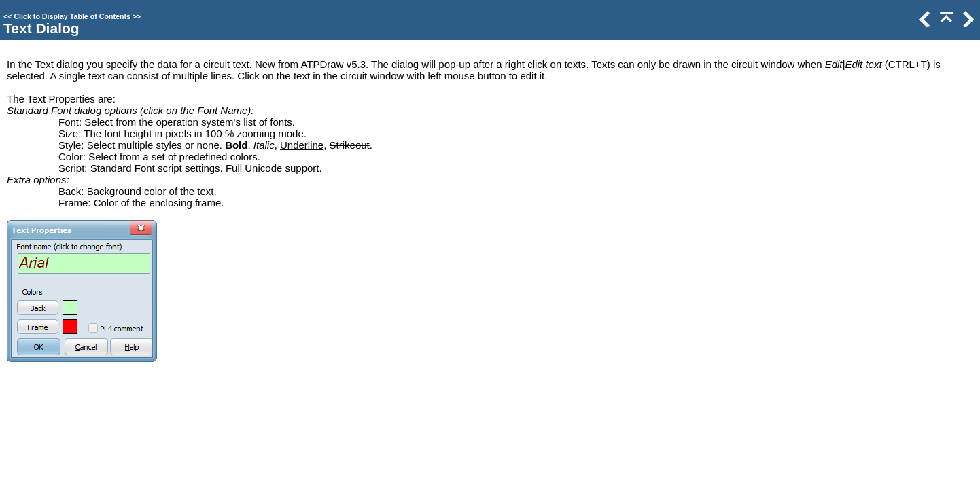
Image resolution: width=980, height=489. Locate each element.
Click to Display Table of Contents (72, 16)
